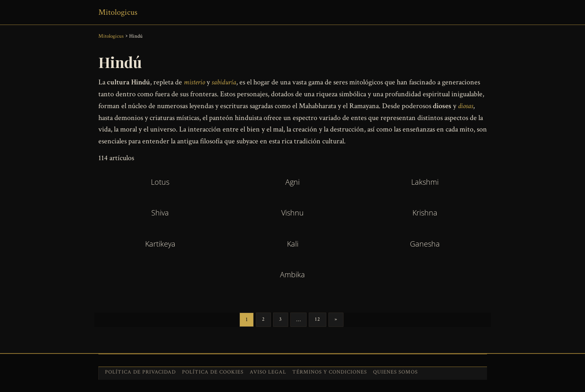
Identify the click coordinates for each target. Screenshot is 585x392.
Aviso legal (268, 372)
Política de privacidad (140, 372)
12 (318, 319)
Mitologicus (118, 12)
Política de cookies (213, 372)
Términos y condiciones (330, 372)
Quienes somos (395, 372)
